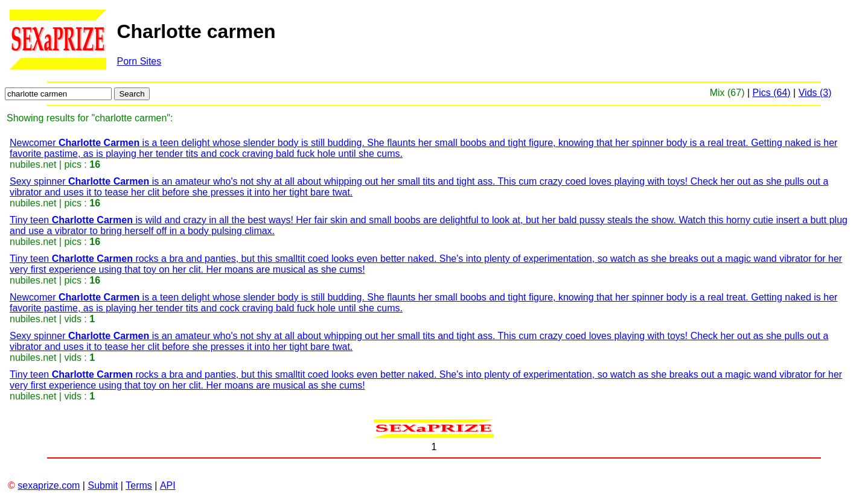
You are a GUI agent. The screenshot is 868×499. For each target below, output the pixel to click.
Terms (139, 485)
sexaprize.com (49, 485)
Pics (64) (772, 93)
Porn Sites (139, 61)
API (168, 485)
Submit (103, 485)
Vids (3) (815, 93)
